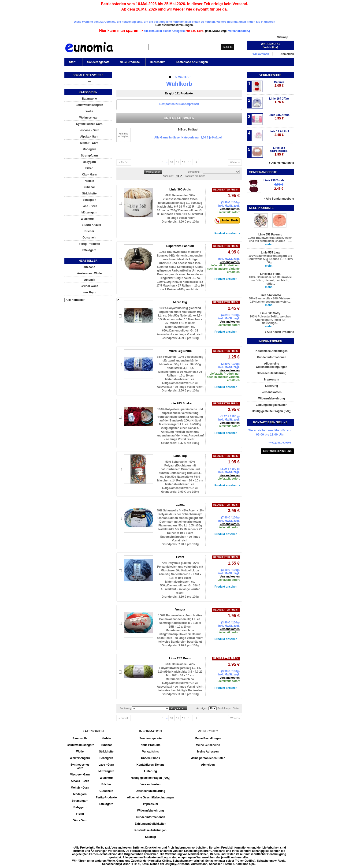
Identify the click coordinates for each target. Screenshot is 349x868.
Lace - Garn (89, 206)
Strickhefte (89, 194)
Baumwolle (89, 99)
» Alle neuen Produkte (279, 332)
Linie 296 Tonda (274, 180)
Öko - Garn (89, 175)
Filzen (89, 168)
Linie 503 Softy (270, 313)
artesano (89, 267)
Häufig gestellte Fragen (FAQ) (272, 411)
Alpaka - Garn (89, 137)
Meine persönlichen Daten (208, 758)
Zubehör (89, 187)
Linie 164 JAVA (279, 100)
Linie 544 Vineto (270, 295)
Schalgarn (89, 200)
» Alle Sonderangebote (279, 199)
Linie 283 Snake (180, 403)
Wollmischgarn (89, 118)
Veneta (180, 609)
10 (171, 162)
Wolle (89, 111)
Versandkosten (230, 209)
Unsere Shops (150, 758)
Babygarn (89, 162)
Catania (279, 84)
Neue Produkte (130, 62)
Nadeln (89, 181)
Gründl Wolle (89, 286)
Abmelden (208, 765)
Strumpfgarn (89, 156)
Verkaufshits (270, 75)
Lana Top (180, 456)
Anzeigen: (168, 176)
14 (196, 162)
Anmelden (287, 54)
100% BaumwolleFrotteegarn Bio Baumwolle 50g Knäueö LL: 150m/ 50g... (270, 259)
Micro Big (180, 302)
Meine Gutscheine (208, 745)
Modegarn (89, 149)
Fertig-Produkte (89, 244)
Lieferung (272, 386)
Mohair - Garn (89, 143)
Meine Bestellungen (208, 738)
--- (89, 82)
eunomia (89, 280)
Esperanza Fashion (180, 246)
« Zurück (124, 162)
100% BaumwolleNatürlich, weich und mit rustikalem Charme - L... (270, 239)
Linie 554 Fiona (270, 274)
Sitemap (283, 37)
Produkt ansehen (226, 233)
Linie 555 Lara (270, 253)
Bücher (89, 231)
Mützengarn (89, 212)
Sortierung (194, 172)
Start (72, 63)
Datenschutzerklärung (271, 373)
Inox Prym (89, 292)
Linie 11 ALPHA (279, 133)
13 (190, 162)
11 (178, 162)
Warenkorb (270, 44)
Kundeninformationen (272, 357)
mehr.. (269, 244)
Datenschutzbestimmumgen (174, 25)
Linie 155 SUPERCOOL (279, 151)
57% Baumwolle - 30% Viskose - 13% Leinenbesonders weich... (270, 300)
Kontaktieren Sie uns (277, 451)
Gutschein (89, 238)
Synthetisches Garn (89, 124)
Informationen (270, 341)
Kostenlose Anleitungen (192, 62)
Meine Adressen (208, 752)
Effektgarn (89, 250)
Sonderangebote (98, 62)
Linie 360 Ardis (180, 189)
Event (180, 557)
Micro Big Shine (180, 351)
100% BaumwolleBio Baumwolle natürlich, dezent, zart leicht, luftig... (270, 280)
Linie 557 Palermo (270, 235)
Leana (180, 505)
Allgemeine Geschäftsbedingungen (272, 365)
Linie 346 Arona (279, 117)
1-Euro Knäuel (91, 225)
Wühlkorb (87, 219)
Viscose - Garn (89, 130)
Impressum (158, 62)
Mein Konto (208, 731)
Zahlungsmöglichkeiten (271, 405)
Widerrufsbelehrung (272, 399)
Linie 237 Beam (180, 658)
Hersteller (88, 261)
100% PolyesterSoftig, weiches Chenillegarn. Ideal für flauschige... (270, 320)
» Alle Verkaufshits (282, 163)
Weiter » (235, 162)
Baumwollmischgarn (89, 105)
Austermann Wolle (89, 273)
